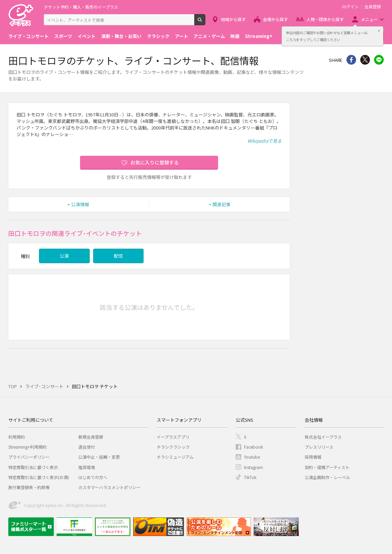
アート (182, 36)
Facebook (253, 447)
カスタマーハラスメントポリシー (109, 487)
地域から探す (233, 19)
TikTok (250, 477)
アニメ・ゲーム (209, 36)
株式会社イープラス (323, 437)
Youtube (252, 457)
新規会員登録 (91, 437)
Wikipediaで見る (264, 141)
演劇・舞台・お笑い (121, 36)
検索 (205, 22)
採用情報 (313, 457)
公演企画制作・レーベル (327, 477)
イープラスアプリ (173, 437)
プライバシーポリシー (29, 457)
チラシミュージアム (175, 457)
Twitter (365, 60)
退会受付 (87, 447)
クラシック (158, 36)
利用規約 (17, 437)
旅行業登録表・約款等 (29, 487)
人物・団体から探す (325, 19)
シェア (351, 60)
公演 (64, 256)
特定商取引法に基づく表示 (33, 467)
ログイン (350, 7)
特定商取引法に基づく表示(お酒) (39, 477)
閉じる (379, 31)
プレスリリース (319, 447)
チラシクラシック (173, 447)
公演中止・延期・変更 (99, 457)
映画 (235, 36)
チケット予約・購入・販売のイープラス (81, 7)
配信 (118, 256)
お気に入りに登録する (155, 162)
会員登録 (373, 7)
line (379, 60)
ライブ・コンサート (28, 36)
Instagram (253, 467)
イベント (87, 36)
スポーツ (63, 36)
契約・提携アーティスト (327, 467)
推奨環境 (87, 467)
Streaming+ (259, 36)
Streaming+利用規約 (27, 447)
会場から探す (275, 19)
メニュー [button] (369, 19)
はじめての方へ (93, 477)
